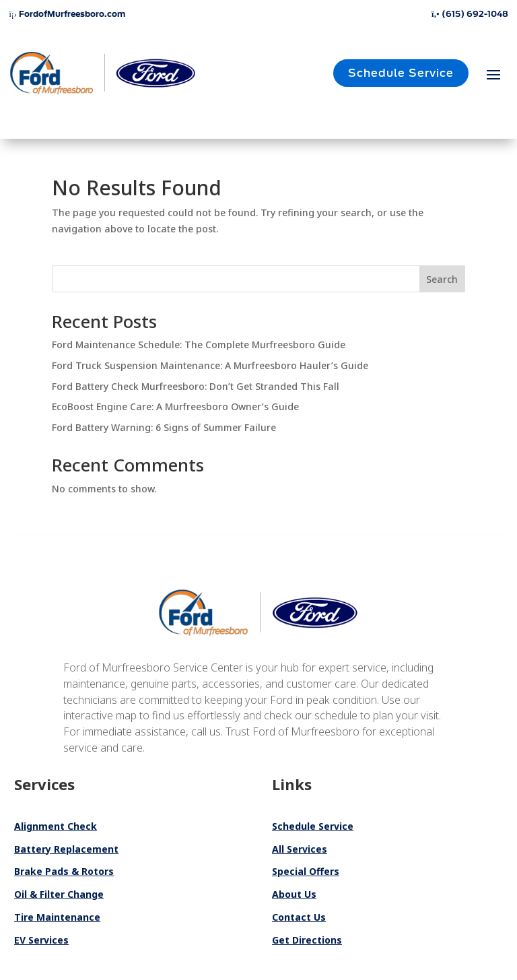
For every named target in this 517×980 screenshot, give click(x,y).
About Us (294, 894)
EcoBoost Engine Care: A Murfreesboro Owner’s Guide (175, 406)
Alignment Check (56, 826)
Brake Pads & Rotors (64, 871)
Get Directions (307, 940)
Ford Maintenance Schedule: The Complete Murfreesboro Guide (199, 345)
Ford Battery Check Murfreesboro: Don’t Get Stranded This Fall (196, 386)
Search (442, 279)
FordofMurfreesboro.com (67, 14)
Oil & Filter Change (59, 894)
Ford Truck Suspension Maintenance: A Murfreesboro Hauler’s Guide (210, 365)
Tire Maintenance (57, 917)
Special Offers (306, 871)
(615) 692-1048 (470, 14)
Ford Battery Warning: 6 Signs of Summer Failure (164, 427)
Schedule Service (401, 73)
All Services (300, 849)
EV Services (41, 940)
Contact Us (299, 917)
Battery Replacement (66, 849)
